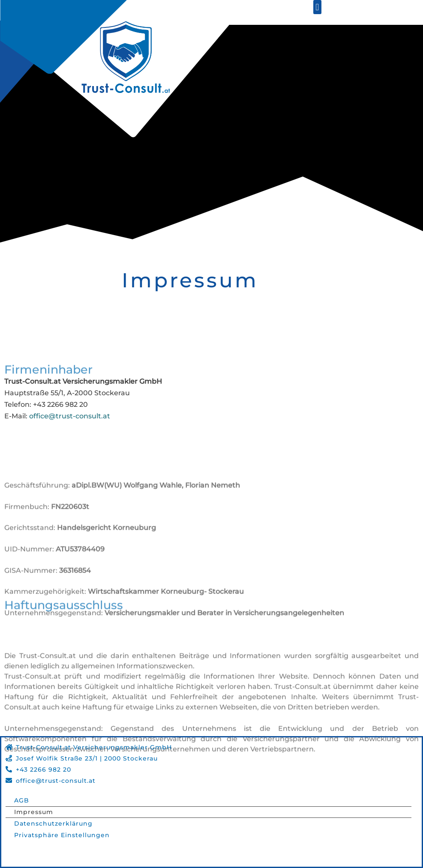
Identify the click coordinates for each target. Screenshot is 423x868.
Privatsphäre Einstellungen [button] (62, 835)
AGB (22, 800)
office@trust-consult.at (70, 416)
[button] (317, 7)
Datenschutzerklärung (53, 823)
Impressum (34, 812)
